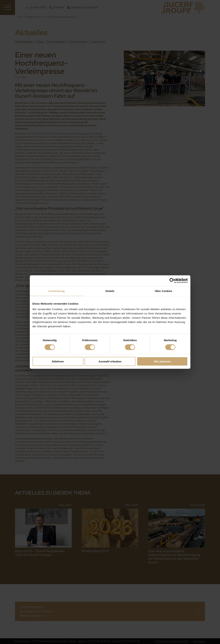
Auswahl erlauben (110, 361)
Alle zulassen (162, 361)
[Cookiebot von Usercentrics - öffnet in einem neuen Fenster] (172, 281)
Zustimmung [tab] (56, 291)
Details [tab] (110, 291)
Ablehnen (58, 361)
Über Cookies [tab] (164, 291)
